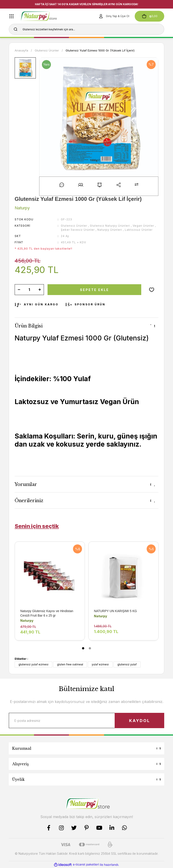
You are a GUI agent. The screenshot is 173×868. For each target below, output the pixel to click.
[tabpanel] (50, 594)
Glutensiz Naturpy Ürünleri (110, 226)
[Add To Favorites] (152, 290)
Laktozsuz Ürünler (139, 230)
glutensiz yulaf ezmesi (33, 664)
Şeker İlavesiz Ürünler (78, 230)
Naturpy (27, 621)
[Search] (86, 29)
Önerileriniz (29, 501)
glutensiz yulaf (127, 664)
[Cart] (149, 16)
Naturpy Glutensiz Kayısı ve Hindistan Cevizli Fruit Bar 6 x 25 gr (47, 613)
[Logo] (46, 16)
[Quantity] (29, 290)
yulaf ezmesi (100, 664)
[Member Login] (114, 16)
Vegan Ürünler (143, 226)
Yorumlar (26, 484)
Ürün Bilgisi (29, 326)
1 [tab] (83, 648)
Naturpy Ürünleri (110, 230)
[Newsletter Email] (86, 720)
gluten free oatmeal (70, 664)
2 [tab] (90, 648)
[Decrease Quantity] (19, 290)
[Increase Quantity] (40, 290)
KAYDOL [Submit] (140, 721)
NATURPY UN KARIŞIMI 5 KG (115, 611)
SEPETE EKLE (94, 290)
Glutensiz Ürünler (74, 226)
